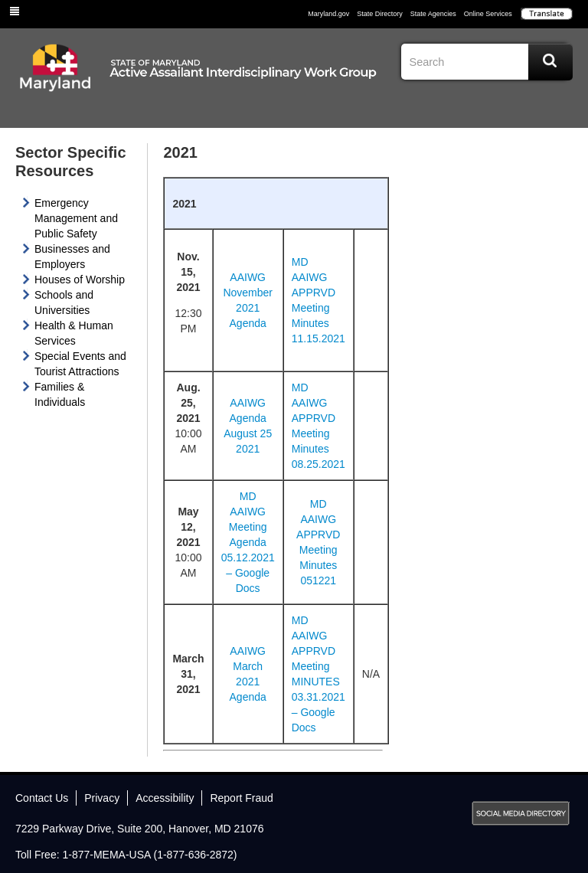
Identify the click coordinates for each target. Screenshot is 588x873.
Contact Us (42, 798)
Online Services (488, 14)
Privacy (102, 798)
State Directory (380, 14)
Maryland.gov (328, 14)
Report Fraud (241, 798)
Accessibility (165, 798)
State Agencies (433, 14)
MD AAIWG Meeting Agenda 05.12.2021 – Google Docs (248, 542)
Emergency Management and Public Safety (76, 218)
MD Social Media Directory (521, 813)
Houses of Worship (80, 280)
